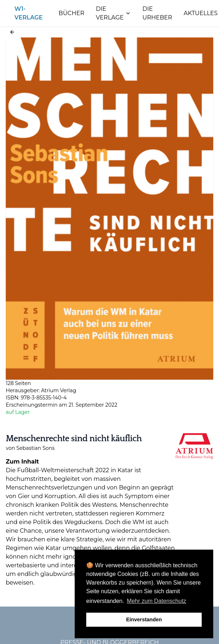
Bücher (71, 13)
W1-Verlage (29, 13)
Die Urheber (157, 13)
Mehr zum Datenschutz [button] (157, 601)
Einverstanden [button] (144, 620)
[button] (12, 32)
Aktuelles (201, 13)
